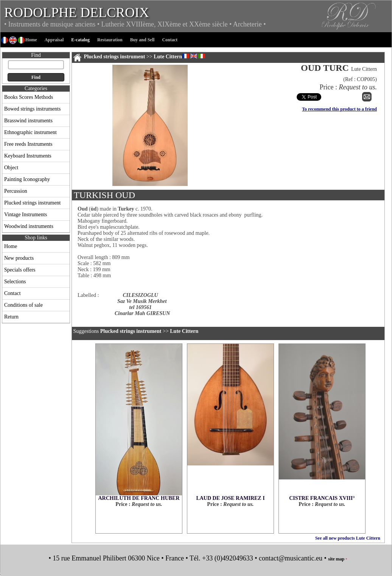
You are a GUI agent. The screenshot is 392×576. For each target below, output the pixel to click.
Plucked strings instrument (32, 203)
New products (19, 258)
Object (11, 168)
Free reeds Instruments (28, 144)
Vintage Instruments (26, 215)
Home (11, 246)
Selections (15, 282)
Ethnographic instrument (30, 132)
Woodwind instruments (29, 226)
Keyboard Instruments (28, 156)
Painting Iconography (27, 179)
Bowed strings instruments (32, 109)
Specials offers (20, 270)
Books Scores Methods (29, 97)
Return (11, 317)
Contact (12, 293)
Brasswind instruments (28, 121)
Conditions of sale (23, 305)
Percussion (16, 191)
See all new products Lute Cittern (348, 538)
